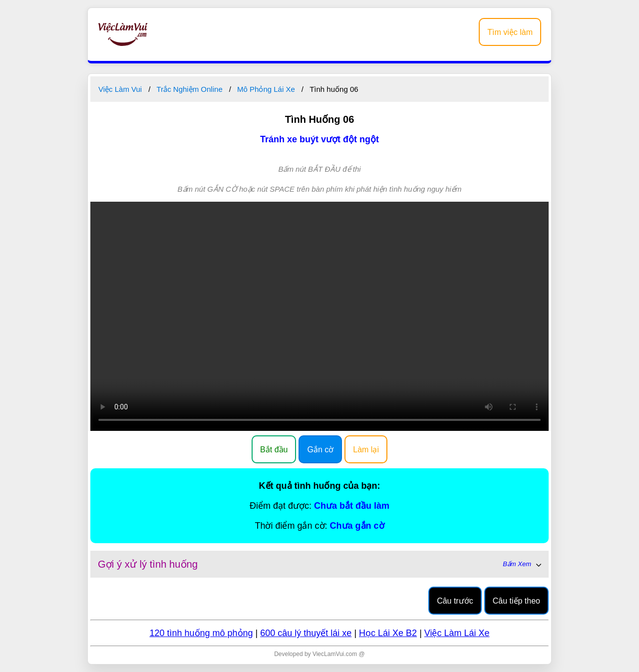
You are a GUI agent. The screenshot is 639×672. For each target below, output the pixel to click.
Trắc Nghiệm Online (190, 89)
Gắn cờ (320, 450)
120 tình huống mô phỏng (201, 633)
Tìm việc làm (510, 32)
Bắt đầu (274, 450)
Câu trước (455, 601)
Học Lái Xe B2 (388, 633)
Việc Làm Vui (120, 89)
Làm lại (366, 450)
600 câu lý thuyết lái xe (306, 633)
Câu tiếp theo (516, 601)
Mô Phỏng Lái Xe (266, 89)
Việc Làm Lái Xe (457, 633)
